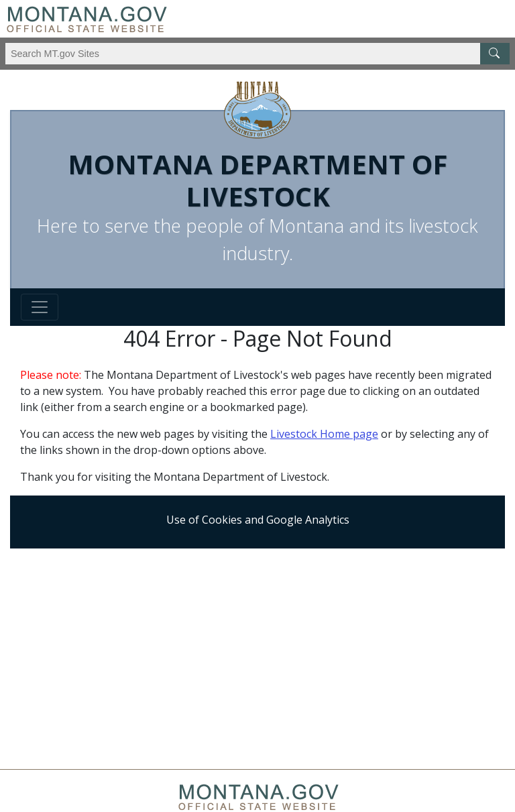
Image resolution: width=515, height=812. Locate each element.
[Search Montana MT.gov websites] (257, 54)
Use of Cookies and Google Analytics (258, 520)
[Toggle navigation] (40, 307)
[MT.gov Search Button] (495, 54)
